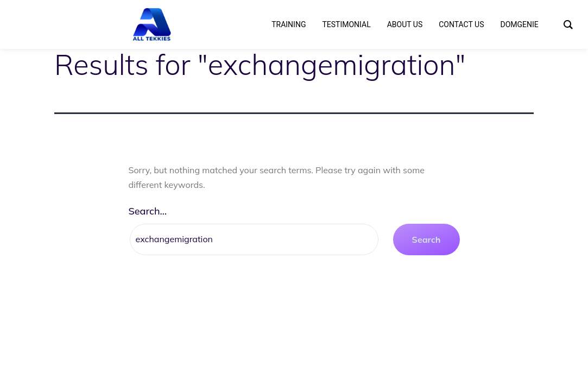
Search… (148, 211)
